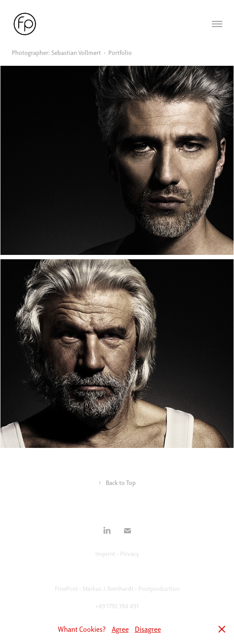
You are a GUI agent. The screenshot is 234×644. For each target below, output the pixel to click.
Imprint (105, 553)
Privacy (130, 553)
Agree (120, 629)
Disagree (148, 629)
